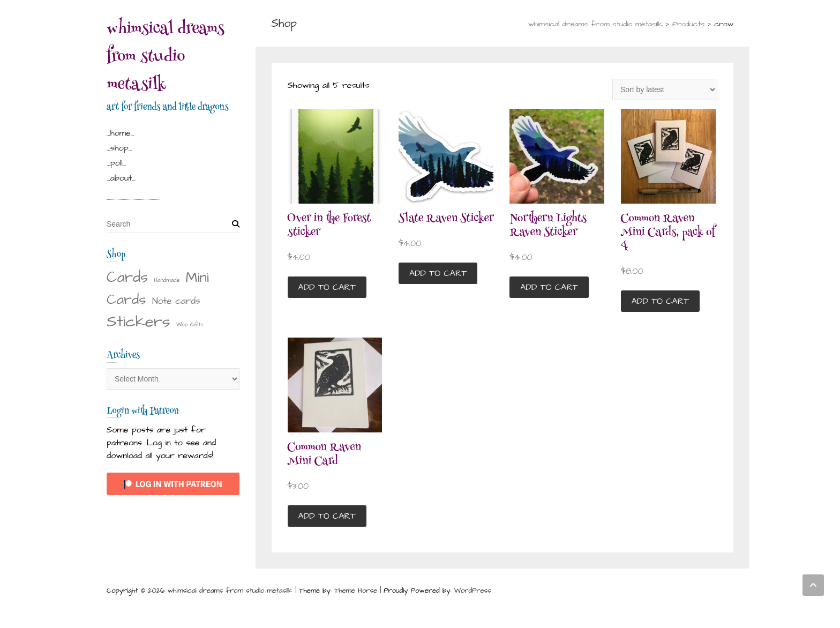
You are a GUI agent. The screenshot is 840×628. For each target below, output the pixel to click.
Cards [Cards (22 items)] (127, 278)
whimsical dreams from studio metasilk (166, 58)
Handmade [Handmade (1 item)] (167, 280)
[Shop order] (665, 89)
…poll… (116, 163)
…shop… (119, 148)
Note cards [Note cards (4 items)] (176, 301)
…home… (121, 133)
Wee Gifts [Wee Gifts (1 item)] (190, 324)
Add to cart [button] (327, 287)
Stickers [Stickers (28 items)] (138, 322)
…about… (121, 178)
